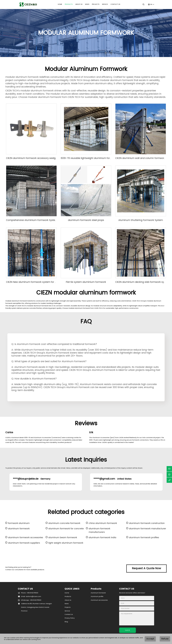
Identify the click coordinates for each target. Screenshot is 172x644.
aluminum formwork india (102, 538)
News (67, 604)
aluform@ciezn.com (33, 597)
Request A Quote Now (146, 568)
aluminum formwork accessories (26, 538)
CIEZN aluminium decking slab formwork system (142, 282)
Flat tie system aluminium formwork (86, 282)
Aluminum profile (97, 597)
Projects (96, 4)
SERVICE (105, 4)
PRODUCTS (69, 4)
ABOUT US (79, 4)
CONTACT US (115, 4)
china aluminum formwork (103, 523)
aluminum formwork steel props (86, 220)
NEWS (87, 4)
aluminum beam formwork (63, 538)
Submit (127, 630)
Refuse (165, 639)
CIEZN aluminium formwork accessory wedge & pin (35, 158)
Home (60, 4)
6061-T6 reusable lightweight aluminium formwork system (93, 158)
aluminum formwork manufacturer (148, 529)
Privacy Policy (70, 618)
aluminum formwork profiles (144, 538)
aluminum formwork (19, 529)
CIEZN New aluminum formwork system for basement (36, 282)
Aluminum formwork (98, 593)
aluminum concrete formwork (64, 523)
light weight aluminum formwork (66, 543)
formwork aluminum (19, 523)
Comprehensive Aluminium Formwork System (32, 220)
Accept (150, 639)
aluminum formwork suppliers (24, 543)
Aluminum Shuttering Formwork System (141, 220)
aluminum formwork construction (147, 523)
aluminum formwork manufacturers (99, 530)
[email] (169, 469)
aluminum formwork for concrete (66, 529)
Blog (66, 622)
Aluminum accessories (99, 600)
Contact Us (69, 614)
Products (68, 597)
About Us (68, 600)
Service (67, 611)
